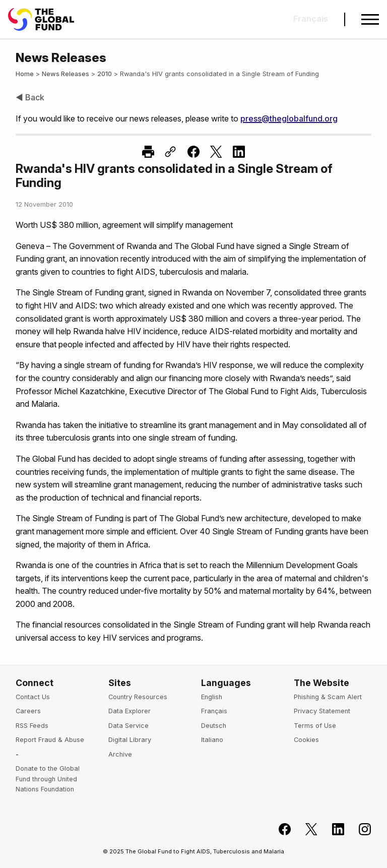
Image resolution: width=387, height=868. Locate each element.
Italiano (212, 740)
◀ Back (30, 97)
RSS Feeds (32, 726)
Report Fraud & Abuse (50, 740)
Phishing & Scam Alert (328, 697)
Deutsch (214, 726)
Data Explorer (130, 711)
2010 (105, 74)
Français (214, 711)
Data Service (128, 726)
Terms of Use (315, 726)
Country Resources (138, 697)
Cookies (306, 740)
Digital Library (130, 740)
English (212, 697)
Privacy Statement (322, 711)
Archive (120, 754)
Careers (28, 711)
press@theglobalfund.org (289, 118)
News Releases (66, 74)
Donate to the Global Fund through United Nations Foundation (48, 779)
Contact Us (33, 697)
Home (25, 74)
